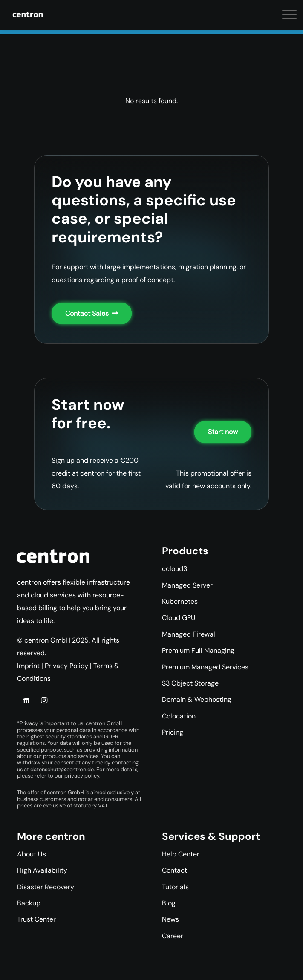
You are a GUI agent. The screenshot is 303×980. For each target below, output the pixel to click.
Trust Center (36, 919)
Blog (169, 903)
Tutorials (175, 887)
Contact (175, 870)
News (170, 919)
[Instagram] (44, 700)
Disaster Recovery (46, 887)
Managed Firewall (189, 634)
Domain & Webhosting (197, 699)
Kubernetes (180, 601)
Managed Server (187, 585)
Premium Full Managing (198, 650)
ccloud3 (175, 569)
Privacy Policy (66, 666)
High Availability (42, 870)
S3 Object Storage (190, 683)
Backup (29, 903)
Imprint (28, 666)
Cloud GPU (179, 618)
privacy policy (82, 776)
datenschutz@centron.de (62, 769)
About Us (32, 854)
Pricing (173, 732)
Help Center (181, 854)
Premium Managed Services (205, 667)
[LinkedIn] (26, 700)
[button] (13, 17)
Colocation (179, 716)
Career (173, 936)
